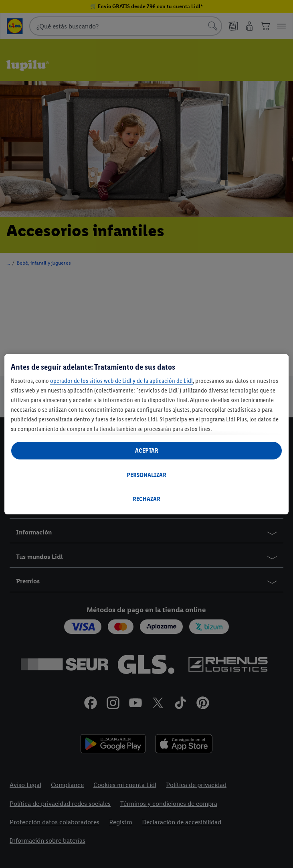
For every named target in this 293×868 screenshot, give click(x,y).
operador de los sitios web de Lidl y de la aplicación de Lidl (121, 381)
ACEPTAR (147, 450)
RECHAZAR (146, 499)
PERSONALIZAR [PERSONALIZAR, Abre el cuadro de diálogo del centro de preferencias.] (146, 475)
